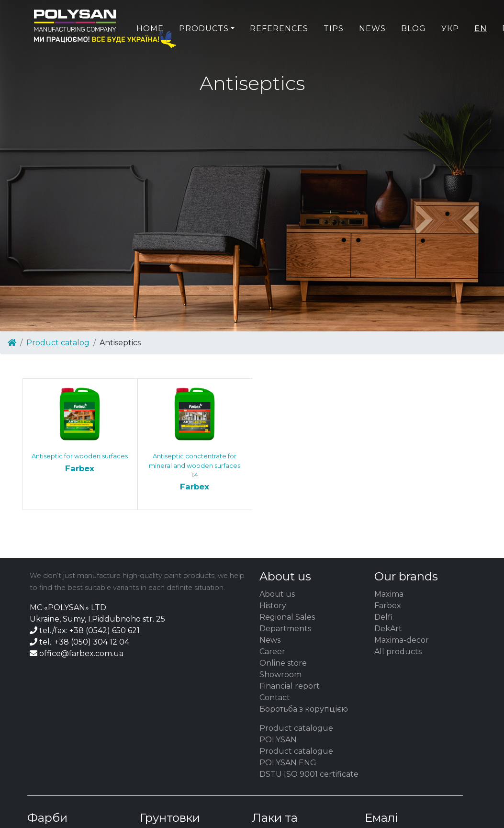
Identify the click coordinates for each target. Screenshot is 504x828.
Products (204, 51)
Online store (283, 663)
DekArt (388, 629)
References (279, 51)
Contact (275, 698)
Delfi (383, 617)
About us (277, 594)
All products (398, 652)
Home (150, 51)
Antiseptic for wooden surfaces (80, 463)
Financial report (290, 686)
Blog (414, 51)
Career (272, 652)
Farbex (388, 606)
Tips (334, 51)
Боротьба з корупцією (304, 709)
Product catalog (58, 343)
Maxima (389, 594)
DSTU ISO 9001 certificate (309, 774)
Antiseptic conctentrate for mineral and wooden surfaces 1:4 (195, 472)
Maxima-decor (402, 640)
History (273, 606)
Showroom (280, 675)
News (372, 51)
